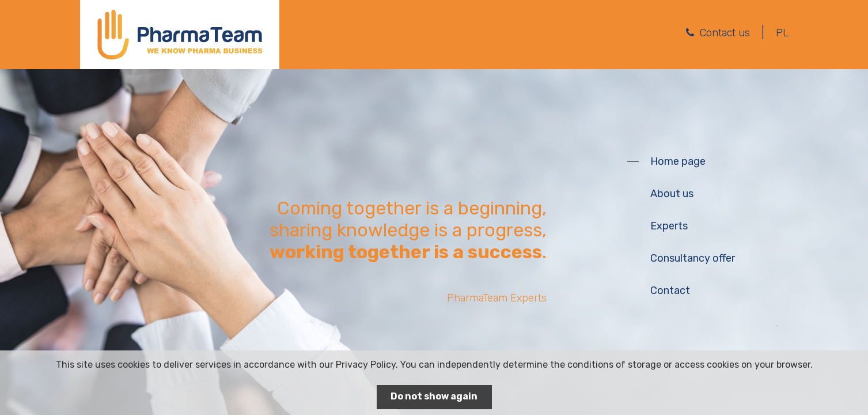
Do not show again (434, 396)
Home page (678, 161)
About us (672, 194)
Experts (669, 226)
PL (782, 33)
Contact (670, 290)
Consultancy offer (693, 258)
